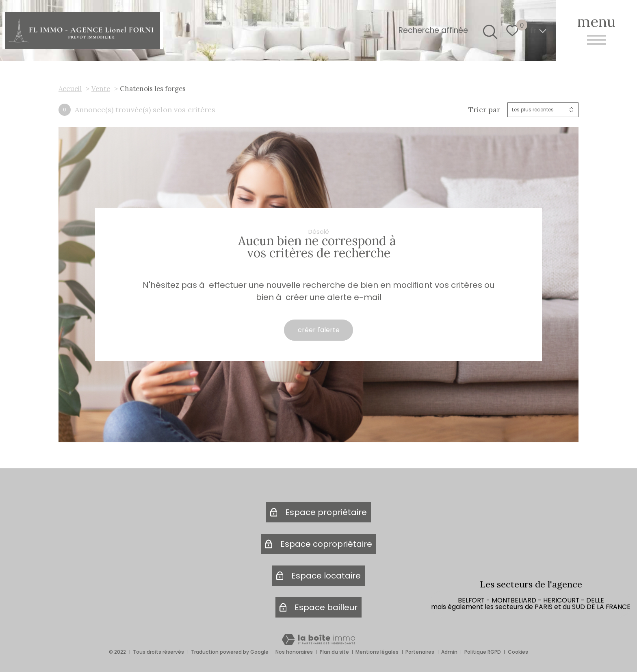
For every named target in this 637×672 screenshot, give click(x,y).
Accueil (70, 89)
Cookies (518, 652)
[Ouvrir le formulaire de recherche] (489, 30)
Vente (101, 89)
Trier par (484, 110)
